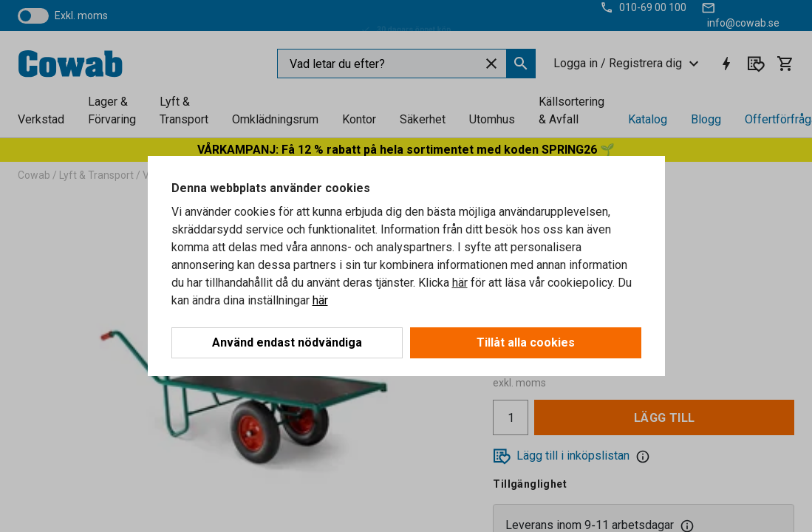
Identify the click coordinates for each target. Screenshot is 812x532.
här (460, 283)
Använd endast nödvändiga (287, 342)
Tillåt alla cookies (526, 342)
